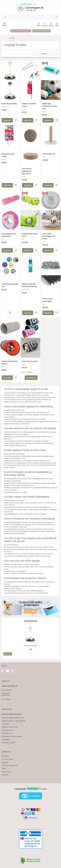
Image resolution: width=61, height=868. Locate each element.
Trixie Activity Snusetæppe (47, 300)
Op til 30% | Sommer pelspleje (21, 31)
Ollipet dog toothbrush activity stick (50, 106)
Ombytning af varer (7, 733)
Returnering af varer (7, 730)
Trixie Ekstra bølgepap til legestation (27, 171)
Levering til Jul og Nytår (9, 743)
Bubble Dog (26, 289)
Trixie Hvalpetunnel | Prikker (9, 362)
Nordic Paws (5, 107)
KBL (3, 239)
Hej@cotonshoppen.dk (9, 686)
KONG (24, 109)
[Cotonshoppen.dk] (30, 9)
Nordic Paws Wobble (9, 104)
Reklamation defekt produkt (10, 727)
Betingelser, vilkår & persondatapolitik (13, 718)
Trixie (23, 177)
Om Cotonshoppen (7, 759)
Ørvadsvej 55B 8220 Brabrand (6, 694)
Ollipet (44, 111)
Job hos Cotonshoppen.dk (10, 765)
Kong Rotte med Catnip (8, 155)
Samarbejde (5, 762)
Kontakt (4, 769)
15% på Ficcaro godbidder (41, 31)
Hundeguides (5, 756)
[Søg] (57, 17)
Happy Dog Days (7, 772)
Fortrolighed (5, 724)
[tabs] (57, 25)
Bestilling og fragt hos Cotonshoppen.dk (13, 721)
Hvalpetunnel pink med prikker (9, 235)
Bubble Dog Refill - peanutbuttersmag (29, 285)
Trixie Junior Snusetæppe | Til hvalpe (48, 236)
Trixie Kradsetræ (48, 154)
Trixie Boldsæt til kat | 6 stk (10, 285)
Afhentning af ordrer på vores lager (12, 736)
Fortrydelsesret (6, 739)
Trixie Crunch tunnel (30, 361)
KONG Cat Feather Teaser (29, 105)
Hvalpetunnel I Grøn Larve (30, 235)
